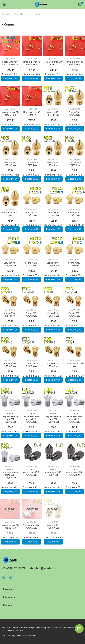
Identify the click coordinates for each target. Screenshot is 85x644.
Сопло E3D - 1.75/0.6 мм (32, 365)
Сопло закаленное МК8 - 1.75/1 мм (53, 472)
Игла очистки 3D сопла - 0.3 (32, 63)
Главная (6, 14)
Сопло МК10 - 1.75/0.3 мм (53, 214)
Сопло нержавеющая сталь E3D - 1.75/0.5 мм (53, 418)
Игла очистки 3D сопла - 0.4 (53, 63)
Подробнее (10, 542)
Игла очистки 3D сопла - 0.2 (10, 527)
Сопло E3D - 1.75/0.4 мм (75, 315)
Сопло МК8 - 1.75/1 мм (10, 214)
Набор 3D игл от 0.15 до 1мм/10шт (10, 63)
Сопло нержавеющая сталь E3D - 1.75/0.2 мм (10, 418)
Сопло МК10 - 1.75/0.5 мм (10, 264)
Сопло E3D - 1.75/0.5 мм (10, 365)
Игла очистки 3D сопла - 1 (32, 114)
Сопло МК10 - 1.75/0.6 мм (32, 264)
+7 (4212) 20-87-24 (14, 568)
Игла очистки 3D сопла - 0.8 (10, 114)
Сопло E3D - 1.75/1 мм (75, 365)
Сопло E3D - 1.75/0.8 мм (53, 365)
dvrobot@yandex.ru (43, 568)
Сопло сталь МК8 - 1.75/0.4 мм (32, 527)
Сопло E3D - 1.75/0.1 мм (10, 315)
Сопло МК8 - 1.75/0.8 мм (75, 164)
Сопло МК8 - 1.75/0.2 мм (75, 114)
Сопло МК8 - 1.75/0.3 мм (10, 164)
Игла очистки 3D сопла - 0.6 (75, 63)
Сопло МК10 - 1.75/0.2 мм (32, 214)
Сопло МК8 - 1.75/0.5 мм (32, 164)
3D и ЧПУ (18, 14)
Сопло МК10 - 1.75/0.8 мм (53, 264)
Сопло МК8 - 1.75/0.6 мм (53, 164)
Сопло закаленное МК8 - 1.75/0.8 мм (75, 472)
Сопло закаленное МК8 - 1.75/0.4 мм (32, 472)
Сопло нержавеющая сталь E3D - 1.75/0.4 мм (75, 418)
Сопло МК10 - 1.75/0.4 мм (75, 214)
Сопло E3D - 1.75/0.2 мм (32, 315)
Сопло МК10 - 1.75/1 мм (75, 264)
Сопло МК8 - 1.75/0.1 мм (53, 114)
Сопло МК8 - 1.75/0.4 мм (53, 527)
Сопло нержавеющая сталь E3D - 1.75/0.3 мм (32, 418)
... (28, 14)
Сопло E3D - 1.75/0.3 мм (53, 315)
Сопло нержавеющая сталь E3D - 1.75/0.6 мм (10, 473)
